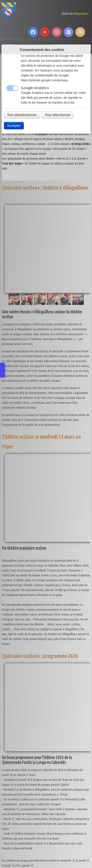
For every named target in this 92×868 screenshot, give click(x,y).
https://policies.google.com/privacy (44, 80)
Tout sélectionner (58, 115)
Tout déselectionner (22, 115)
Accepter (14, 126)
